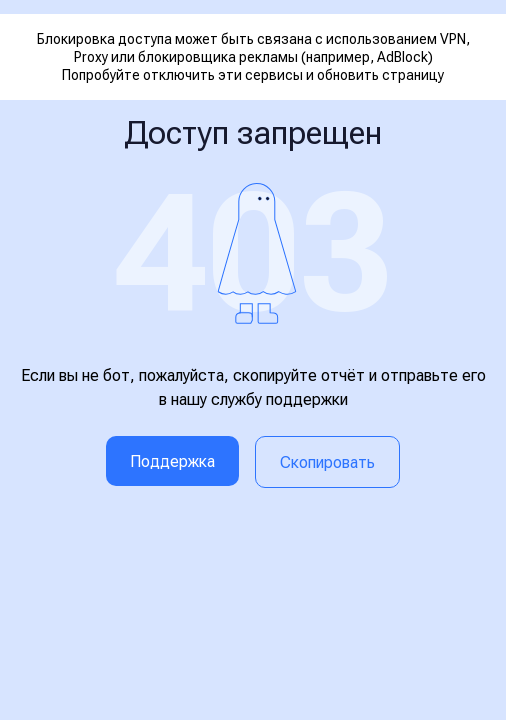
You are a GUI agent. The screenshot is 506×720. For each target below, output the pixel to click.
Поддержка (172, 461)
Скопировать (327, 462)
